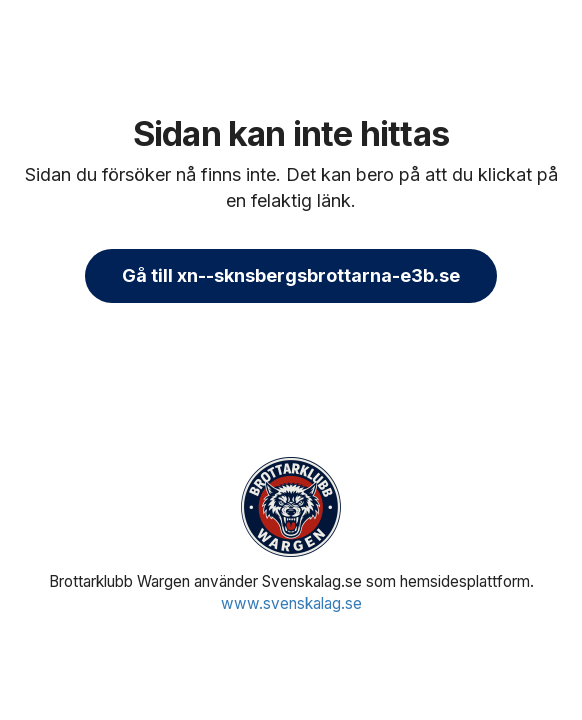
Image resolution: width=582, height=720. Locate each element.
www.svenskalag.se (291, 603)
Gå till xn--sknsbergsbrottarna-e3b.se (291, 275)
